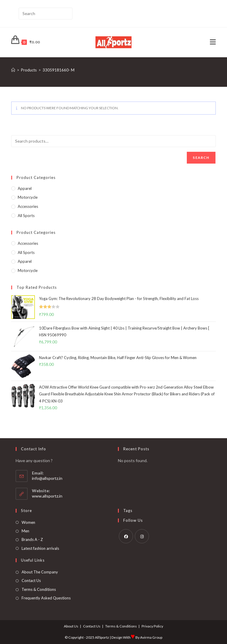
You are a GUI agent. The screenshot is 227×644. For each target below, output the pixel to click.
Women (28, 522)
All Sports (26, 216)
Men (25, 531)
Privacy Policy (152, 626)
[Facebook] (126, 536)
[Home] (13, 70)
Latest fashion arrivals (40, 548)
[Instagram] (142, 536)
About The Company (40, 572)
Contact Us (31, 581)
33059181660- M (59, 70)
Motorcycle (28, 197)
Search (201, 158)
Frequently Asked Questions (46, 598)
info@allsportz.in (47, 478)
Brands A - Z (32, 539)
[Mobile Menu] (213, 42)
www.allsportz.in (47, 496)
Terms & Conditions (39, 589)
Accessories (28, 206)
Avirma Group (151, 637)
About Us (71, 626)
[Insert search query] (46, 14)
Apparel (25, 188)
